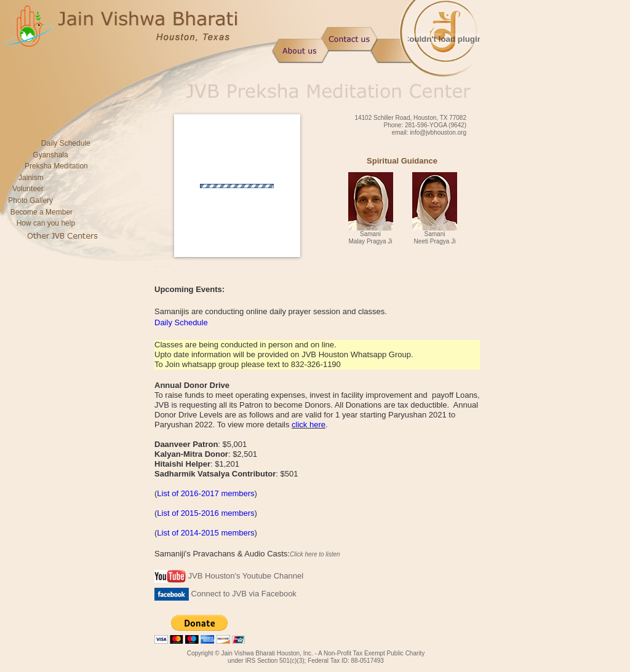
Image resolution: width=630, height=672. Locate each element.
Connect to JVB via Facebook (225, 594)
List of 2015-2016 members (205, 513)
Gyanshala (50, 155)
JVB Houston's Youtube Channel (229, 576)
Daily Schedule (61, 143)
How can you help (46, 223)
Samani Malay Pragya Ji (370, 238)
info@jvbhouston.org (438, 132)
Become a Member (42, 212)
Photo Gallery (30, 200)
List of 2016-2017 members (205, 493)
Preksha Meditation (56, 166)
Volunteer (28, 189)
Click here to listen (315, 554)
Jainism (31, 178)
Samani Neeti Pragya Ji (435, 238)
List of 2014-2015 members (205, 533)
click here (309, 425)
